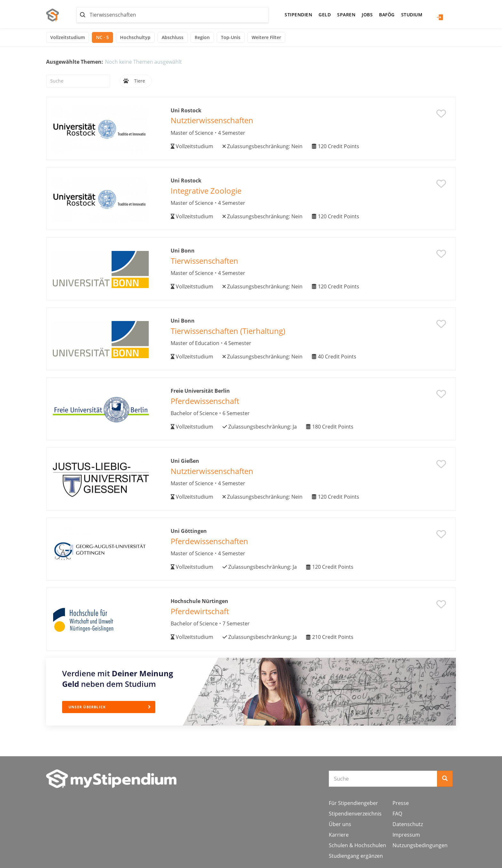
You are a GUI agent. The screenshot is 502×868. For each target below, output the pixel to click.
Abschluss (173, 37)
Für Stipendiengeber (353, 803)
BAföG (387, 15)
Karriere (339, 835)
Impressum (406, 835)
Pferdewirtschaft (200, 611)
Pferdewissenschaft (205, 401)
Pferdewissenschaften (209, 541)
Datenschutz (408, 824)
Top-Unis (231, 37)
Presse (401, 803)
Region (202, 37)
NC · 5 (102, 37)
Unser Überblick (90, 707)
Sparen (346, 15)
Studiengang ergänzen (356, 856)
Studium (412, 15)
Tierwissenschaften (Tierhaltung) (228, 331)
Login (440, 17)
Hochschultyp (135, 37)
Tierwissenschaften (204, 261)
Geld (325, 15)
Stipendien (298, 15)
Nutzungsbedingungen (420, 845)
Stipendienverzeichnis (355, 814)
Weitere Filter (266, 37)
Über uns (340, 824)
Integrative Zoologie (206, 191)
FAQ (397, 814)
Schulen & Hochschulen (357, 845)
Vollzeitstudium (68, 37)
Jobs (367, 15)
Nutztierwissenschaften (212, 120)
